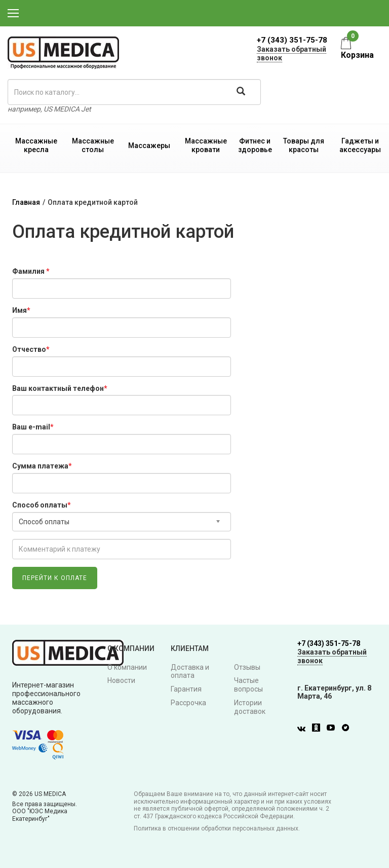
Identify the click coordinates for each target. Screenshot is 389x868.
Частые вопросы (248, 685)
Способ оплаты (42, 505)
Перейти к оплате (55, 578)
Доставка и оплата (190, 672)
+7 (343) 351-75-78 (292, 40)
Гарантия (186, 689)
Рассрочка (188, 703)
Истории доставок (250, 707)
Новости (121, 680)
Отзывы (247, 667)
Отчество (31, 349)
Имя (21, 310)
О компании (127, 667)
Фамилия (31, 271)
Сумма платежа (42, 466)
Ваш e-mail (33, 427)
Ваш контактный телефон (60, 388)
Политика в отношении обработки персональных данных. (217, 828)
